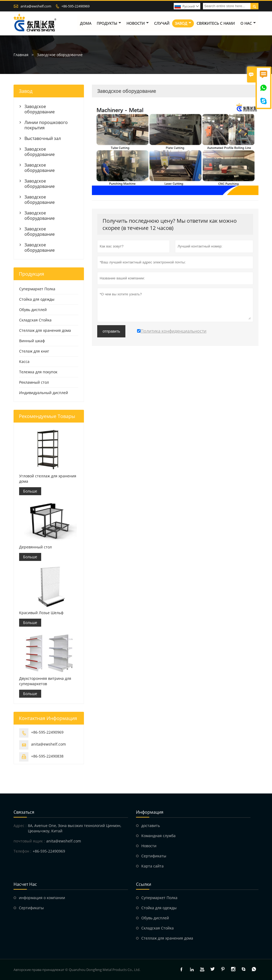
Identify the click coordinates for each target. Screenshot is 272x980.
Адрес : (20, 826)
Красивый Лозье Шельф (41, 613)
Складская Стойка (35, 320)
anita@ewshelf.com (36, 6)
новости (138, 23)
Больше (30, 491)
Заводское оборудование (40, 109)
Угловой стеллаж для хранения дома (48, 479)
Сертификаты (154, 856)
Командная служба (158, 836)
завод (183, 23)
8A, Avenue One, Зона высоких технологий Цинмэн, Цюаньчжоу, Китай (75, 828)
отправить (111, 331)
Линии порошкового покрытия (46, 125)
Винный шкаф (32, 341)
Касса (24, 361)
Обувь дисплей (33, 310)
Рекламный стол (34, 382)
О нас (248, 23)
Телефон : (22, 851)
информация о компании (42, 898)
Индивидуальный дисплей (44, 393)
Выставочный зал (43, 138)
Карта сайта (152, 866)
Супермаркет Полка (37, 289)
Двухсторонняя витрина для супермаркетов (45, 681)
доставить (151, 826)
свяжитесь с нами (216, 23)
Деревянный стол (35, 547)
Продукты (109, 23)
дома (86, 23)
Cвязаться (24, 812)
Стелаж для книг (34, 351)
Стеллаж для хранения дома (45, 330)
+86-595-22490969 (75, 6)
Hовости (149, 846)
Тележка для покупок (38, 372)
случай (162, 23)
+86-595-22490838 (47, 756)
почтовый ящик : (29, 841)
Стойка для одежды (37, 299)
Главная (21, 55)
